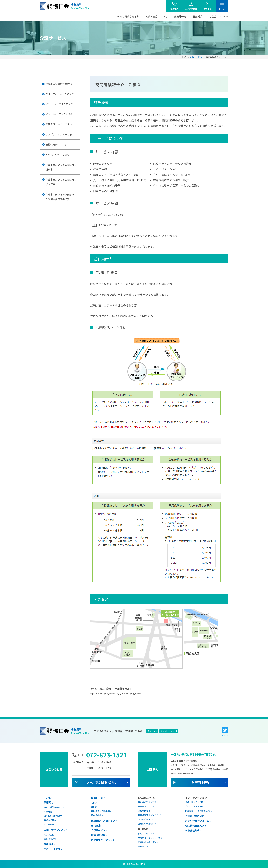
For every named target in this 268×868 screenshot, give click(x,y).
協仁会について (218, 16)
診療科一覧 (180, 16)
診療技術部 (96, 815)
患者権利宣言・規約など (149, 815)
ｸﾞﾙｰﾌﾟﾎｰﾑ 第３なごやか (59, 114)
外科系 (94, 807)
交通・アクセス (52, 849)
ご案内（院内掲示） (196, 816)
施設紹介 (198, 16)
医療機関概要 (144, 811)
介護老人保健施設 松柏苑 (59, 84)
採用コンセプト (145, 834)
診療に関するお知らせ (196, 802)
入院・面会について (156, 16)
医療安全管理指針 (146, 824)
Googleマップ (168, 731)
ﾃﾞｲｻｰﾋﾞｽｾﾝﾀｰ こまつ (58, 155)
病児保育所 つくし (56, 144)
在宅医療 (96, 825)
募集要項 (142, 846)
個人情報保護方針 (195, 826)
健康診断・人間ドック (103, 821)
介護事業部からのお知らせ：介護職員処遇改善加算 (61, 197)
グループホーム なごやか (60, 94)
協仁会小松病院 (65, 6)
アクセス (152, 731)
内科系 (94, 802)
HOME (183, 57)
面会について (50, 839)
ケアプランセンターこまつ (60, 134)
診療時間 (48, 811)
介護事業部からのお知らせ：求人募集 (61, 182)
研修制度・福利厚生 (147, 842)
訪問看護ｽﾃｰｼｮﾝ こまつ (59, 124)
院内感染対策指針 (146, 819)
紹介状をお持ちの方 (53, 816)
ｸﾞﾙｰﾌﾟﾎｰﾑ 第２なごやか (59, 104)
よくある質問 (50, 824)
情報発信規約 (192, 830)
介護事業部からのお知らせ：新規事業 (61, 167)
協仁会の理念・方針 (147, 802)
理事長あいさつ (145, 806)
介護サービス (196, 57)
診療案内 (49, 802)
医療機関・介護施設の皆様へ (199, 811)
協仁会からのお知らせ (196, 806)
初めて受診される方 (128, 16)
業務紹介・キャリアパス (149, 838)
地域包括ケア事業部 (100, 811)
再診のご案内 (50, 820)
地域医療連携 (98, 835)
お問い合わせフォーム (197, 821)
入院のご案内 (50, 835)
